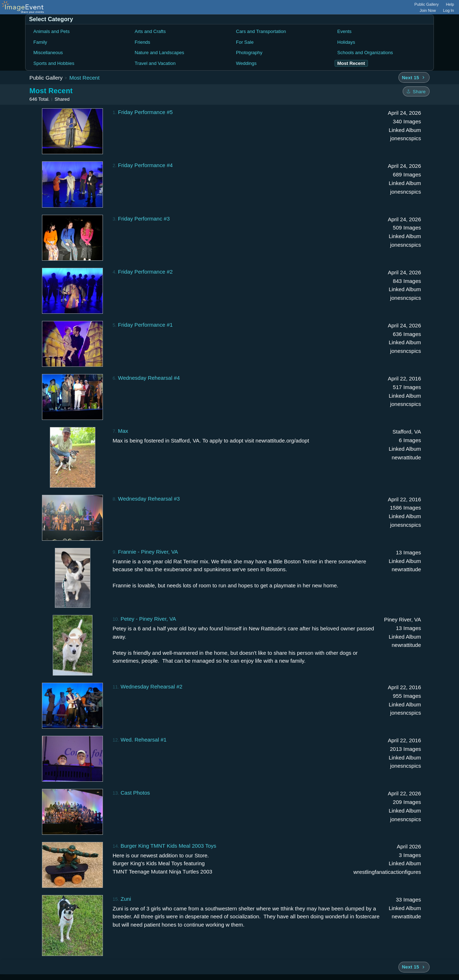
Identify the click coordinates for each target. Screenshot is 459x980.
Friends (143, 42)
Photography (249, 53)
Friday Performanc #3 (144, 219)
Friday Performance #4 (145, 165)
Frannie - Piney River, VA (148, 552)
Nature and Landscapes (160, 53)
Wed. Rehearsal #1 (143, 740)
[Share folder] (416, 91)
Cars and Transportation (261, 31)
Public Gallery (427, 4)
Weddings (246, 63)
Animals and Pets (51, 31)
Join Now (428, 10)
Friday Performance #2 (145, 272)
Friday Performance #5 (145, 112)
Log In (448, 10)
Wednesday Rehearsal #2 (151, 687)
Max (123, 431)
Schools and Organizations (365, 53)
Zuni (126, 899)
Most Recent (84, 78)
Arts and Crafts (150, 31)
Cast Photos (135, 793)
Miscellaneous (48, 53)
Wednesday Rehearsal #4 (149, 378)
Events (345, 31)
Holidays (346, 42)
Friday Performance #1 (145, 325)
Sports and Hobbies (54, 63)
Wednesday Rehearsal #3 (149, 499)
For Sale (245, 42)
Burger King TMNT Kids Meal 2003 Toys (168, 846)
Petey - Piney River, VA (148, 619)
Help (450, 4)
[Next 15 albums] (414, 77)
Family (40, 42)
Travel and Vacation (155, 63)
